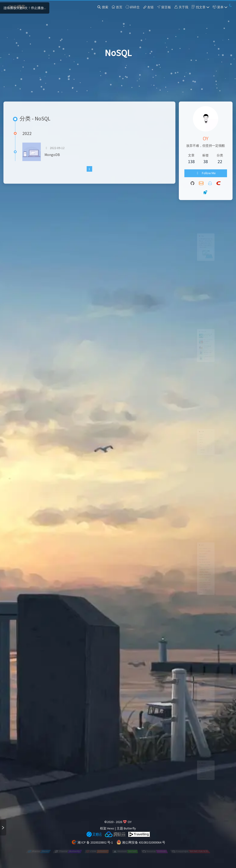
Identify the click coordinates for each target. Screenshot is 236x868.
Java (197, 537)
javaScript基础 (207, 590)
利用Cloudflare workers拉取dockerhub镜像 (209, 355)
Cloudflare (206, 566)
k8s (211, 602)
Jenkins (198, 598)
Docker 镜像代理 (208, 346)
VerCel (209, 558)
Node (210, 554)
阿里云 (209, 570)
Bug (197, 545)
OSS (204, 570)
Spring (211, 537)
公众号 (198, 570)
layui (210, 586)
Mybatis (204, 537)
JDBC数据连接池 (202, 574)
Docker (202, 558)
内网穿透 (199, 562)
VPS (205, 562)
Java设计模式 (208, 578)
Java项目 (200, 582)
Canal (198, 605)
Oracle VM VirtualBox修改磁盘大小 (209, 338)
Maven (205, 598)
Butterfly (130, 828)
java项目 (209, 582)
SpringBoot (201, 550)
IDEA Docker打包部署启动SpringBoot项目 (209, 329)
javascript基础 (201, 594)
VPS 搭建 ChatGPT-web (210, 364)
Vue (197, 558)
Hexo (111, 828)
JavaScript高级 (201, 586)
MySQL (198, 578)
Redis (206, 602)
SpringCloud (201, 554)
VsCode (198, 566)
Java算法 (209, 541)
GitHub (211, 594)
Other (211, 562)
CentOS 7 (204, 545)
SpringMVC (200, 541)
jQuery (198, 590)
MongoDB (52, 155)
